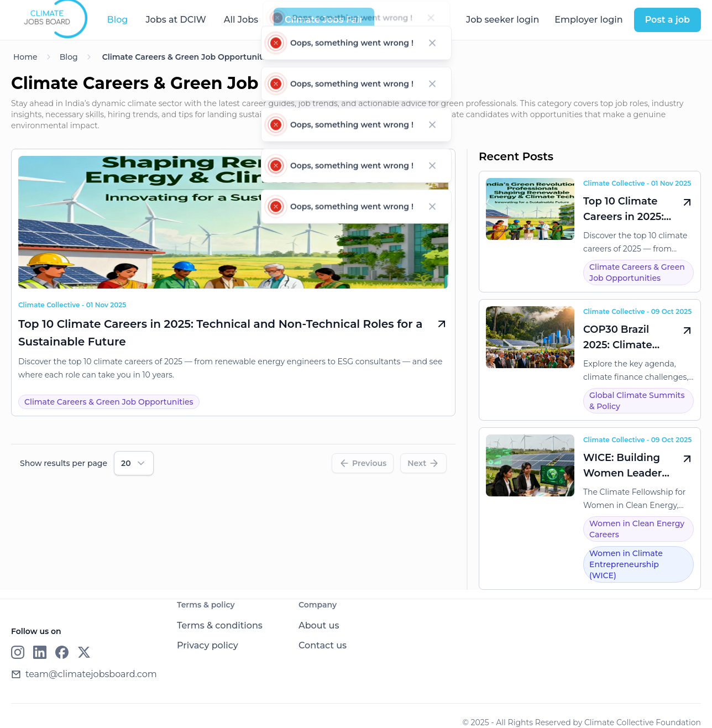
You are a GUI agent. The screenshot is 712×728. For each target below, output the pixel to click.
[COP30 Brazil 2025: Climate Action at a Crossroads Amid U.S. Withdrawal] (590, 360)
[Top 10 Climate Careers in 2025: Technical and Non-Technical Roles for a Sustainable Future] (233, 269)
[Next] (423, 463)
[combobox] (134, 463)
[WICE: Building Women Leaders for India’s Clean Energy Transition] (590, 509)
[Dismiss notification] (432, 24)
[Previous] (363, 463)
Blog (69, 57)
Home (25, 57)
